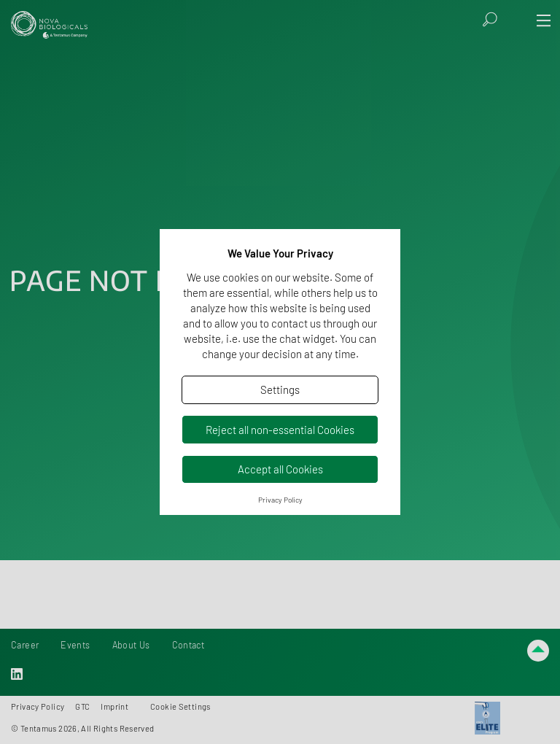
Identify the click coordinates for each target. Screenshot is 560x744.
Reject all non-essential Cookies (280, 430)
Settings (280, 390)
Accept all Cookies (280, 469)
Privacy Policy (280, 500)
